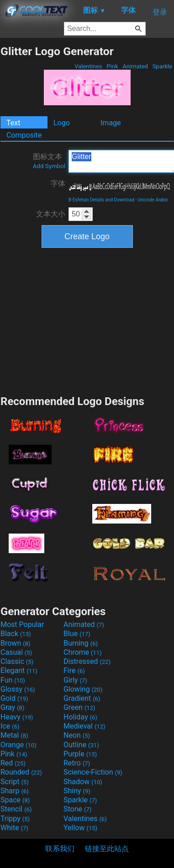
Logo (62, 123)
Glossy (18, 689)
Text (13, 123)
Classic (17, 661)
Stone (77, 809)
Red (13, 763)
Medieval (84, 726)
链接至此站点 (107, 849)
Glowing (83, 689)
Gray (12, 707)
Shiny (77, 791)
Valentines (88, 66)
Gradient (82, 698)
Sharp (15, 791)
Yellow (80, 828)
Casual (16, 652)
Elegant (19, 670)
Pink (112, 66)
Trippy (15, 819)
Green (79, 707)
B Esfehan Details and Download (101, 200)
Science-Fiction (93, 772)
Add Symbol (49, 166)
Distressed (87, 661)
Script (15, 782)
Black (16, 634)
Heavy (17, 717)
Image (111, 123)
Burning (81, 643)
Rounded (21, 772)
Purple (80, 754)
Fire (74, 670)
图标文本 (49, 161)
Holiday (80, 717)
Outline (81, 745)
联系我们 (60, 849)
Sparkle (162, 66)
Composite (24, 135)
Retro (77, 763)
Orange (18, 745)
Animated (135, 66)
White (14, 828)
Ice (10, 726)
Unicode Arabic (153, 200)
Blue (77, 634)
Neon (77, 735)
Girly (75, 680)
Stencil (16, 809)
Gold (14, 698)
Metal (14, 735)
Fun (13, 680)
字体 (58, 183)
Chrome (83, 652)
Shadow (83, 782)
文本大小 (51, 214)
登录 (160, 12)
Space (15, 800)
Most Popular (22, 624)
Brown (15, 643)
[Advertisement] (87, 320)
